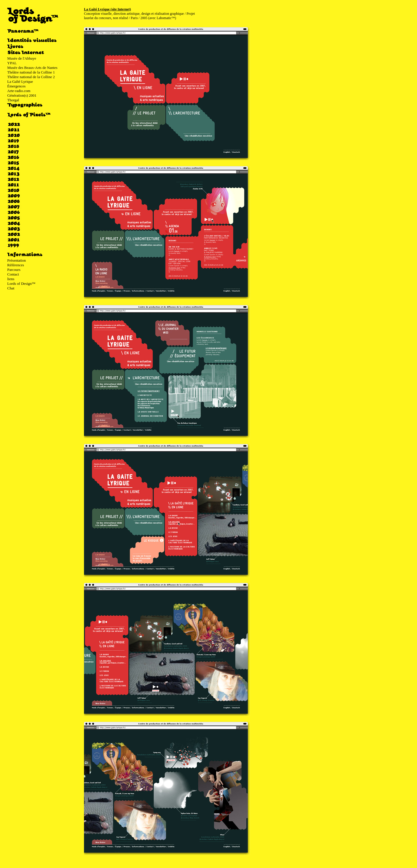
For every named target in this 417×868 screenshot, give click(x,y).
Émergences (16, 86)
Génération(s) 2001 (22, 95)
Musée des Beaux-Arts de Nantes (32, 68)
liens (11, 279)
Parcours (14, 270)
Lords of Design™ (21, 283)
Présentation (17, 260)
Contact (13, 274)
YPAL (12, 63)
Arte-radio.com (19, 91)
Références (16, 265)
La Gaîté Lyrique (20, 81)
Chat (11, 288)
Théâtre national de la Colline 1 (31, 72)
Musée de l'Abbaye (22, 58)
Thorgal (13, 100)
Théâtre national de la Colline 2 (31, 77)
